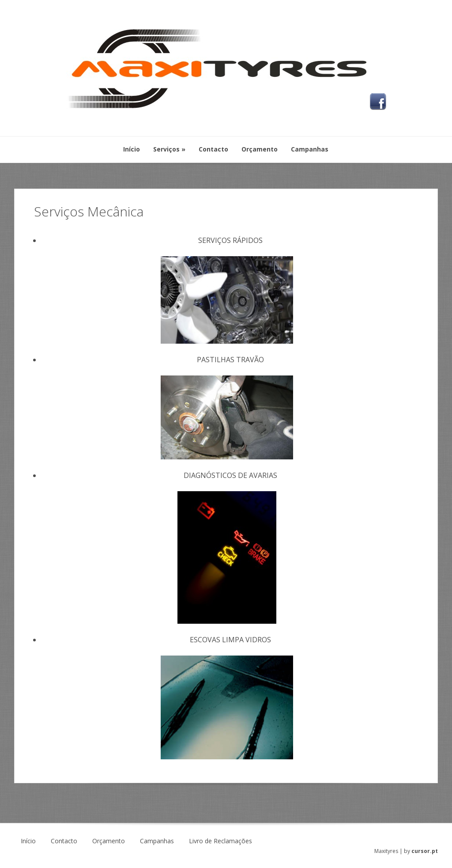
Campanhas (157, 841)
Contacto (64, 841)
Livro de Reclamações (220, 841)
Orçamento (109, 841)
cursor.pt (425, 851)
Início (28, 841)
